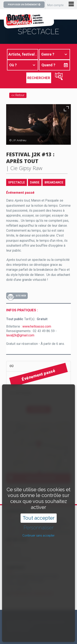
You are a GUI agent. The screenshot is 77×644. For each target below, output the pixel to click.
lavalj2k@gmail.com (20, 335)
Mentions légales (19, 630)
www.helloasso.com (37, 326)
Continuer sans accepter (38, 517)
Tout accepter (39, 499)
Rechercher (39, 78)
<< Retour (18, 95)
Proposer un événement (24, 5)
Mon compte (55, 5)
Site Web (21, 296)
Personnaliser (39, 509)
